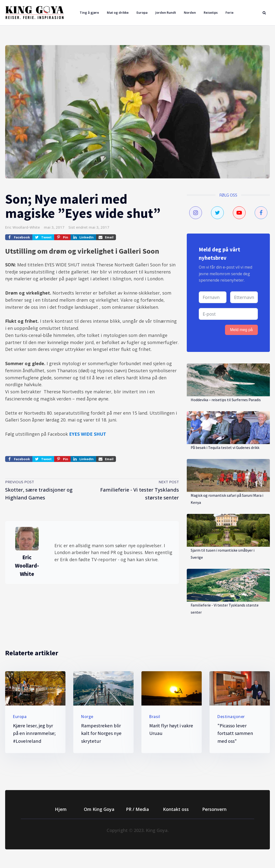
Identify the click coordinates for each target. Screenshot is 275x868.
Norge (87, 717)
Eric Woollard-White (23, 227)
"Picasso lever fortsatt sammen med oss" (235, 733)
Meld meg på (242, 330)
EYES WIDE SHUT (88, 434)
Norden (190, 12)
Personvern (214, 809)
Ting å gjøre (89, 12)
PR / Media (137, 809)
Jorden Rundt (166, 12)
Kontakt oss (176, 809)
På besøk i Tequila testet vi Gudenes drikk (225, 447)
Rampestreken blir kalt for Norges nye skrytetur (101, 733)
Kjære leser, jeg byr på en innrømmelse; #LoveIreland (34, 733)
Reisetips (211, 12)
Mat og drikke (118, 12)
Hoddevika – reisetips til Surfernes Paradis (226, 400)
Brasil (155, 717)
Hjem (61, 809)
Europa (142, 12)
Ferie (230, 12)
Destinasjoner (231, 717)
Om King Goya (99, 809)
